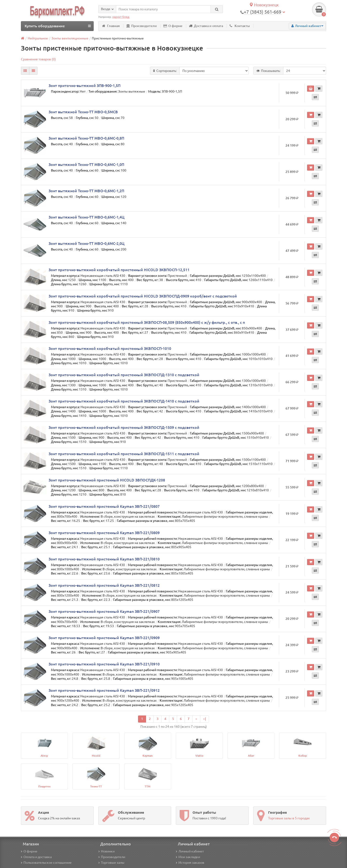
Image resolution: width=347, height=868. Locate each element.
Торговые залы (111, 863)
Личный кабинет (190, 851)
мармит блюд (121, 17)
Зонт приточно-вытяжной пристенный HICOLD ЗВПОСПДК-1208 (107, 480)
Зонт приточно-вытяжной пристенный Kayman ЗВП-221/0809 (104, 533)
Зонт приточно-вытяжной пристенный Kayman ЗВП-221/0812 (104, 585)
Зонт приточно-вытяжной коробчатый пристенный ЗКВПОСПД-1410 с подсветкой (124, 401)
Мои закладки (188, 857)
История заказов (190, 863)
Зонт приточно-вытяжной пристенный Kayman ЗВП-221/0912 (104, 690)
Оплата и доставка (36, 857)
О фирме (173, 26)
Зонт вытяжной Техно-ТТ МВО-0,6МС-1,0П (86, 164)
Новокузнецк (264, 5)
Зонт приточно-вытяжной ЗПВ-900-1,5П (85, 86)
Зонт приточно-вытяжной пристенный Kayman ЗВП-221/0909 (104, 638)
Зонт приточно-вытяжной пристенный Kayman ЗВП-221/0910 (104, 664)
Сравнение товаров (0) (38, 59)
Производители (142, 26)
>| (204, 719)
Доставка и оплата (206, 26)
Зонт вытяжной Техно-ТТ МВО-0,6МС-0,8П (86, 138)
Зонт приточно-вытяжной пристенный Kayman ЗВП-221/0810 (104, 559)
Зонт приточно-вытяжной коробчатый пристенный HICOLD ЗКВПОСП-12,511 (119, 270)
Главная (111, 26)
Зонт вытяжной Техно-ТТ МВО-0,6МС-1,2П (86, 191)
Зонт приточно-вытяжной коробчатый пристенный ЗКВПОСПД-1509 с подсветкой (124, 427)
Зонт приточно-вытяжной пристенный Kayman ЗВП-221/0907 (104, 611)
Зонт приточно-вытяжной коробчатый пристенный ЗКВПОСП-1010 (110, 348)
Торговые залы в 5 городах (289, 818)
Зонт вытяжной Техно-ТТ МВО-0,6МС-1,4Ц (87, 217)
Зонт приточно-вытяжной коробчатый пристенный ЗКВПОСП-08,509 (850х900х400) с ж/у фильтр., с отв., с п (147, 322)
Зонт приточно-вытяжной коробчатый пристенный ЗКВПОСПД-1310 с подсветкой (124, 375)
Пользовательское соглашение (46, 863)
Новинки (106, 851)
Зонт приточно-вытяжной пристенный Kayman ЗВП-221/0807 (104, 506)
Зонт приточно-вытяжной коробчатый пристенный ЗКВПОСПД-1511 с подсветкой (124, 454)
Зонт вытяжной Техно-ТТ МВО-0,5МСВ (83, 112)
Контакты (240, 26)
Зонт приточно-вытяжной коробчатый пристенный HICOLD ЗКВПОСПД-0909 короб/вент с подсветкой (143, 296)
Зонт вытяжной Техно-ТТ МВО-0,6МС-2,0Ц (87, 243)
